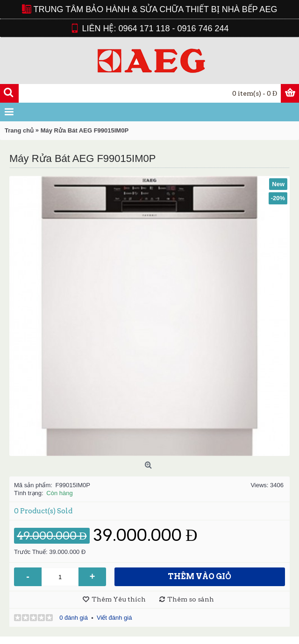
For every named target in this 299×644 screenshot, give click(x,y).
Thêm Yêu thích (119, 599)
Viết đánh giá (114, 618)
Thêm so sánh (191, 599)
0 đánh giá (74, 618)
